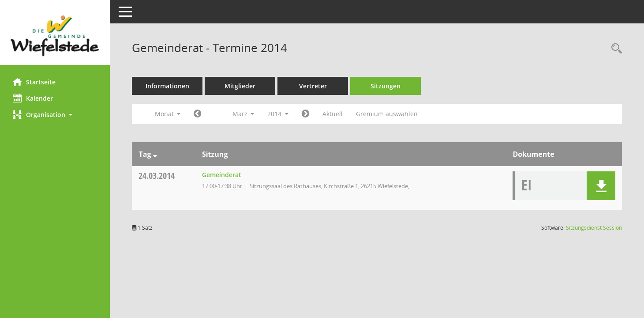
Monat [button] (168, 114)
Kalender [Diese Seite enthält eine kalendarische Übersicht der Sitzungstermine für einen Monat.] (33, 98)
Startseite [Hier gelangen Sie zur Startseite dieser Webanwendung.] (35, 82)
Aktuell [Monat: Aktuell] (333, 114)
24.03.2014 (157, 176)
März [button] (243, 114)
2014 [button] (278, 114)
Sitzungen (386, 86)
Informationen (168, 86)
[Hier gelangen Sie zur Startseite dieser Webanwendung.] (55, 36)
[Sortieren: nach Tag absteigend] (155, 154)
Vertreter (313, 86)
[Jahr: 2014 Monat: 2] (198, 114)
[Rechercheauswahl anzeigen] (614, 49)
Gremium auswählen (387, 114)
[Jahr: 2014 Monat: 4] (306, 114)
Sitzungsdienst (594, 228)
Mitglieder (240, 86)
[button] (55, 115)
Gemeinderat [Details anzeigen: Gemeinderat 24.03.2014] (222, 175)
